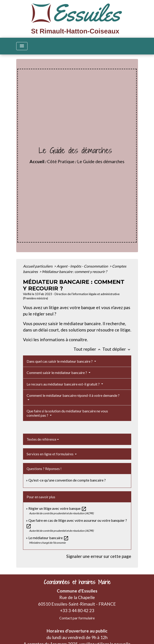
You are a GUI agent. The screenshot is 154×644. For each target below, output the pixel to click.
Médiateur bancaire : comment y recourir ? (74, 271)
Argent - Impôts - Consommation (83, 266)
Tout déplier (117, 349)
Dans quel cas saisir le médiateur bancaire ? (60, 361)
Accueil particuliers (38, 266)
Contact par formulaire (77, 618)
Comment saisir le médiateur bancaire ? (57, 373)
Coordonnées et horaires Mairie (77, 582)
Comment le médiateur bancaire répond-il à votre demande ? (73, 395)
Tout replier (88, 349)
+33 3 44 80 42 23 (77, 610)
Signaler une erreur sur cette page (99, 556)
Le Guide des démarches (101, 161)
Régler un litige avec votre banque (57, 508)
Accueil (37, 161)
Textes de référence (41, 439)
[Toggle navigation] (22, 46)
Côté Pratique (61, 161)
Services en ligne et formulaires (50, 454)
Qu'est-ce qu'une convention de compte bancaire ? (67, 480)
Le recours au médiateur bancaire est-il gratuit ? (63, 384)
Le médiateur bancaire (49, 538)
